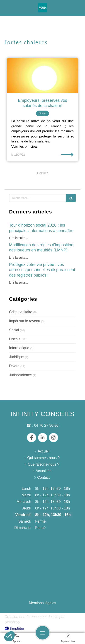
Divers (14, 366)
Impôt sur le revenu (25, 321)
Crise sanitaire (21, 312)
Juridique (16, 357)
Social (14, 330)
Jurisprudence (21, 375)
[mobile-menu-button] (43, 633)
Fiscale (15, 339)
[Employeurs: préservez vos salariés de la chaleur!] (42, 76)
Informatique (19, 348)
